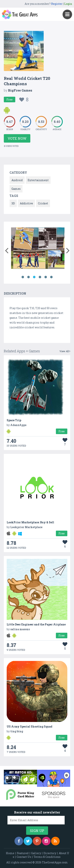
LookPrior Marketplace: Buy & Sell (30, 522)
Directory (50, 853)
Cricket (43, 203)
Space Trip (14, 420)
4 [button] (40, 277)
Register (57, 4)
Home (10, 853)
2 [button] (28, 277)
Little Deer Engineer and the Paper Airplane (36, 624)
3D (13, 203)
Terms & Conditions (47, 857)
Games (16, 189)
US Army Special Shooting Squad (29, 726)
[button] (7, 250)
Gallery (36, 853)
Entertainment (38, 180)
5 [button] (46, 277)
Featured (23, 853)
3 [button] (34, 277)
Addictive (26, 203)
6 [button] (51, 277)
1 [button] (23, 277)
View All (65, 351)
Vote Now (17, 138)
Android (17, 180)
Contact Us (24, 857)
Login (68, 4)
